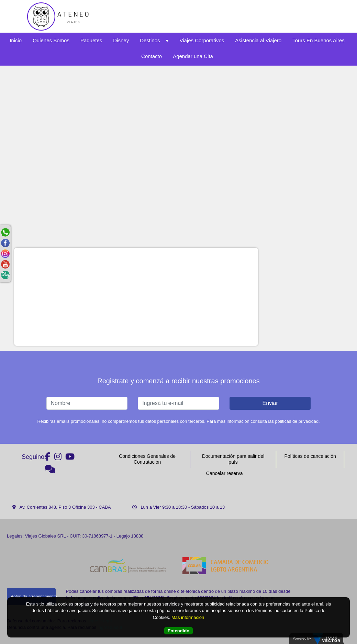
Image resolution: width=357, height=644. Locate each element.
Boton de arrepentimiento (33, 597)
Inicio (16, 40)
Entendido (179, 631)
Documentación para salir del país (233, 459)
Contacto (152, 56)
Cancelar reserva (225, 473)
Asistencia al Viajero (258, 40)
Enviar (270, 403)
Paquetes (91, 40)
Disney (121, 40)
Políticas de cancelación (310, 456)
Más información (188, 617)
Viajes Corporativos (202, 40)
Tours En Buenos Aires (319, 40)
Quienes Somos (51, 40)
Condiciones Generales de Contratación (147, 459)
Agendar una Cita (193, 56)
